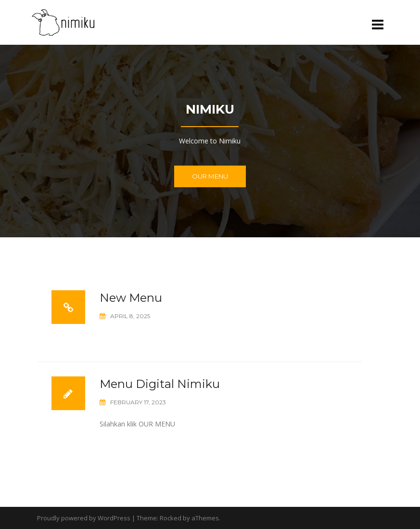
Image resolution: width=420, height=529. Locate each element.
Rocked (171, 518)
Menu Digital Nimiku (160, 384)
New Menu (131, 298)
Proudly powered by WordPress (84, 518)
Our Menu (210, 176)
